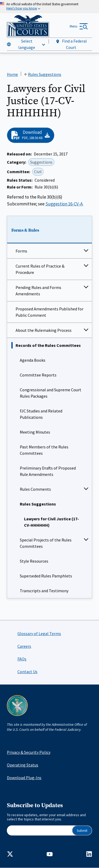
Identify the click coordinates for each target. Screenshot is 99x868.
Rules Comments (35, 489)
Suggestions (41, 162)
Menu (74, 26)
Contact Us (27, 672)
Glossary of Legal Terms (39, 633)
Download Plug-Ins (24, 778)
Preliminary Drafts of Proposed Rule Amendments (48, 471)
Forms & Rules (25, 231)
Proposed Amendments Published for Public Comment (49, 312)
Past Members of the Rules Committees (44, 450)
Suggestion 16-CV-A (64, 204)
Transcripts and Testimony (44, 591)
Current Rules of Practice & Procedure (40, 269)
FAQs (22, 659)
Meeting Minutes (35, 432)
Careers (24, 646)
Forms (21, 251)
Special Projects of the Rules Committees (46, 543)
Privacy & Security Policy (29, 752)
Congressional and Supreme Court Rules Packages (51, 393)
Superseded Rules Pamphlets (46, 576)
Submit (82, 831)
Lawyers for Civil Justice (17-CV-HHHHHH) (51, 522)
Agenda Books (33, 360)
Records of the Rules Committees (48, 345)
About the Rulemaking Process (44, 330)
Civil (38, 172)
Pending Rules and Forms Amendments (38, 291)
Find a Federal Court (71, 44)
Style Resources (34, 561)
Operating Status (23, 765)
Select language (27, 44)
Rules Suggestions (38, 504)
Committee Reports (38, 375)
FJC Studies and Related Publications (41, 414)
